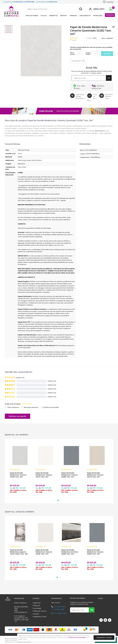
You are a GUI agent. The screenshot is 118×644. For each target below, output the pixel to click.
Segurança (37, 603)
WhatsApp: (47, 2)
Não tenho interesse (31, 407)
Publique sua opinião (18, 416)
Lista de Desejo (114, 27)
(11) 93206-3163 (60, 613)
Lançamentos (85, 16)
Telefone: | (19, 2)
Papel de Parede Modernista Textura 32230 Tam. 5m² (18, 475)
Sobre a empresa (20, 603)
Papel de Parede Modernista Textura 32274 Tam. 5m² (95, 475)
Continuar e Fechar (104, 638)
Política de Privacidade (77, 638)
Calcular (107, 54)
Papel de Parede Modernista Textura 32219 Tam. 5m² (44, 475)
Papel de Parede (32, 16)
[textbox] (55, 9)
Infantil (64, 16)
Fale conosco (56, 603)
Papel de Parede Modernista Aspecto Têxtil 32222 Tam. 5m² (19, 552)
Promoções (98, 16)
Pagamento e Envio (40, 617)
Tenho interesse (13, 407)
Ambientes (53, 16)
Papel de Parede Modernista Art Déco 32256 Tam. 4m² (70, 552)
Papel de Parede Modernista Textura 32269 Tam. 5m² (69, 475)
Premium (73, 16)
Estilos (44, 16)
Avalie (74, 40)
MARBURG (110, 38)
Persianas (110, 15)
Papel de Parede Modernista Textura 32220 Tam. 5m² (44, 552)
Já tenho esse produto (51, 407)
